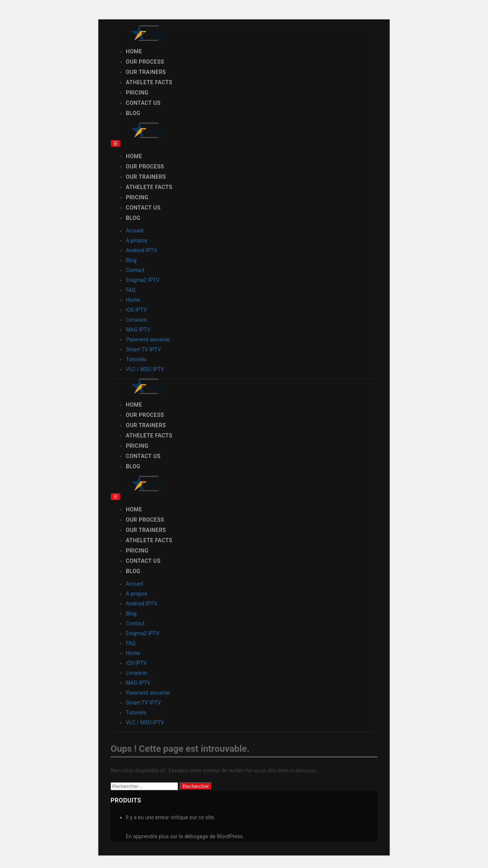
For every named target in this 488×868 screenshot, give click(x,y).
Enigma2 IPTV (143, 280)
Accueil (135, 231)
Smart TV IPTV (143, 349)
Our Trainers (146, 72)
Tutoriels (136, 359)
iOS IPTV (136, 310)
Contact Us (143, 103)
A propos (136, 240)
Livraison (136, 320)
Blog (133, 113)
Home (134, 52)
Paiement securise (148, 340)
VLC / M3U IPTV (145, 369)
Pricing (137, 93)
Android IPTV (141, 250)
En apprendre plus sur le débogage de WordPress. (185, 836)
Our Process (145, 62)
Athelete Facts (149, 82)
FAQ (131, 290)
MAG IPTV (138, 330)
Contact (135, 270)
